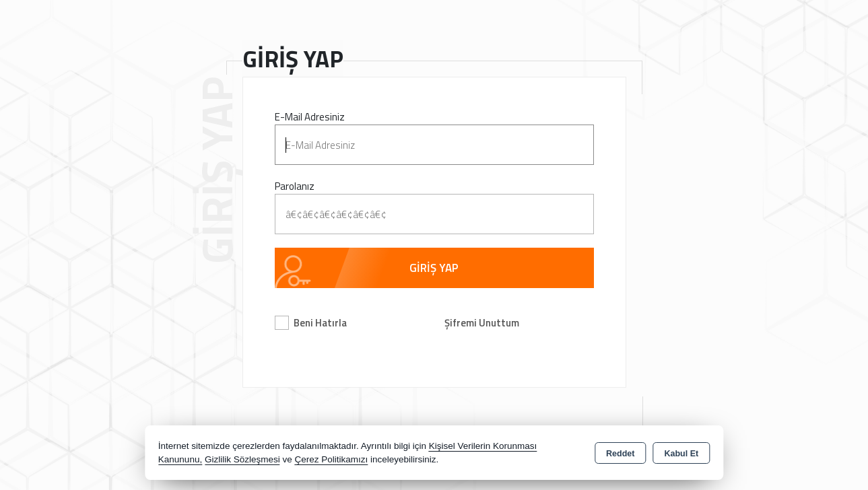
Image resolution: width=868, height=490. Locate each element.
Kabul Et (681, 454)
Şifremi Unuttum (482, 323)
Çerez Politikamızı (331, 459)
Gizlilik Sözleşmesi (242, 459)
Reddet (620, 454)
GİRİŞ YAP (434, 268)
